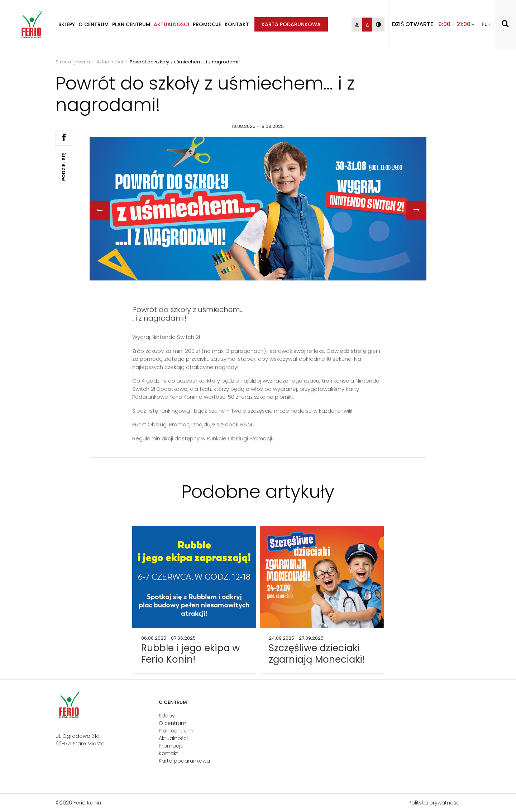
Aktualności (171, 24)
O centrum (94, 24)
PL (485, 24)
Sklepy (67, 24)
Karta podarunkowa (291, 24)
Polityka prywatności (434, 803)
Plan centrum (131, 24)
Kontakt (237, 24)
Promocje (207, 24)
